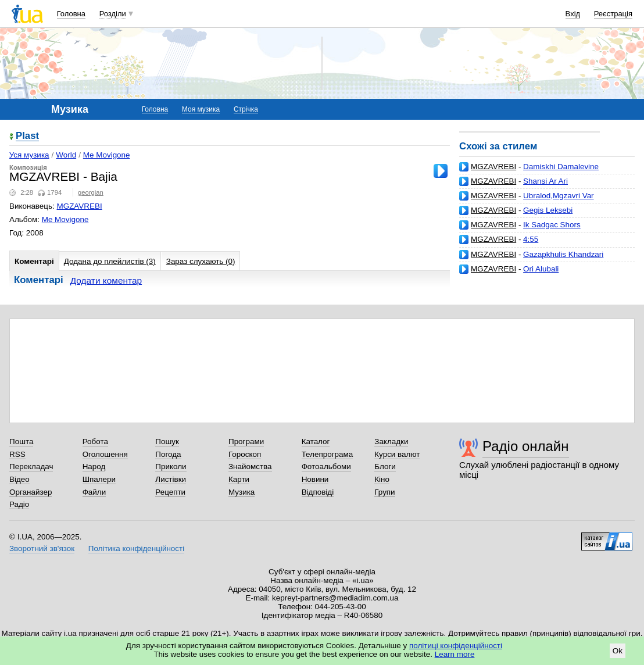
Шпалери (99, 479)
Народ (94, 466)
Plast (27, 136)
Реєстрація (613, 14)
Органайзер (31, 492)
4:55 (531, 239)
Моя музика (201, 109)
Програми (246, 441)
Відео (19, 479)
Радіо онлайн (526, 446)
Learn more (455, 654)
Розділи (113, 14)
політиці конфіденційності (456, 646)
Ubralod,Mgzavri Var (558, 196)
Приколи (171, 466)
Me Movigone (107, 155)
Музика (242, 492)
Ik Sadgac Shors (552, 225)
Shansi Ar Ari (545, 181)
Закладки (391, 441)
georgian (91, 192)
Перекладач (31, 466)
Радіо (19, 504)
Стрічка (246, 109)
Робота (95, 441)
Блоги (385, 466)
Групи (384, 492)
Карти (239, 479)
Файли (94, 492)
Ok (618, 651)
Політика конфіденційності (136, 548)
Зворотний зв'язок (42, 548)
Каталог (316, 441)
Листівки (171, 479)
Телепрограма (328, 454)
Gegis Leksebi (548, 210)
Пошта (21, 441)
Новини (315, 479)
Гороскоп (245, 454)
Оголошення (105, 454)
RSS (17, 454)
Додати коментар (106, 280)
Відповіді (318, 492)
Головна (71, 14)
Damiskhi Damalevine (561, 167)
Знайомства (250, 466)
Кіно (382, 479)
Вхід (573, 14)
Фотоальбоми (326, 466)
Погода (168, 454)
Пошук (167, 441)
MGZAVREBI (493, 167)
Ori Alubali (541, 269)
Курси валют (397, 454)
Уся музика (29, 155)
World (66, 155)
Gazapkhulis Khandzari (563, 254)
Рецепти (170, 492)
